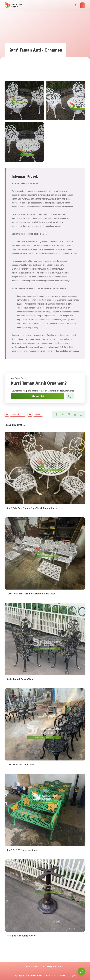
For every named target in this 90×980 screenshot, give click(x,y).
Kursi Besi (38, 414)
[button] (83, 5)
